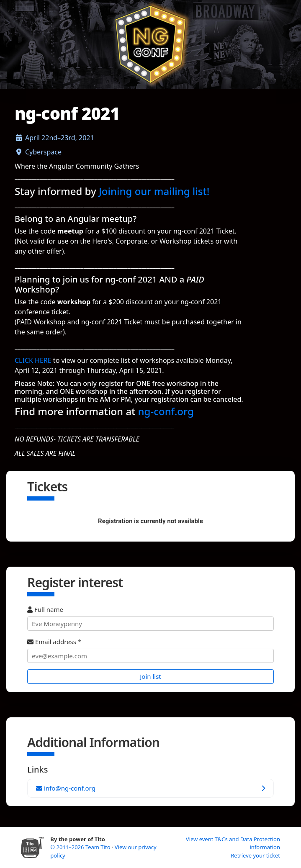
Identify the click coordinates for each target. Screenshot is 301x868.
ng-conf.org (166, 411)
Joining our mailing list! (154, 191)
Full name (150, 618)
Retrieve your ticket (255, 855)
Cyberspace (43, 152)
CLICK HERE (33, 360)
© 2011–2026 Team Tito (81, 847)
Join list (150, 676)
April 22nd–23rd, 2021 (60, 138)
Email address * (150, 650)
